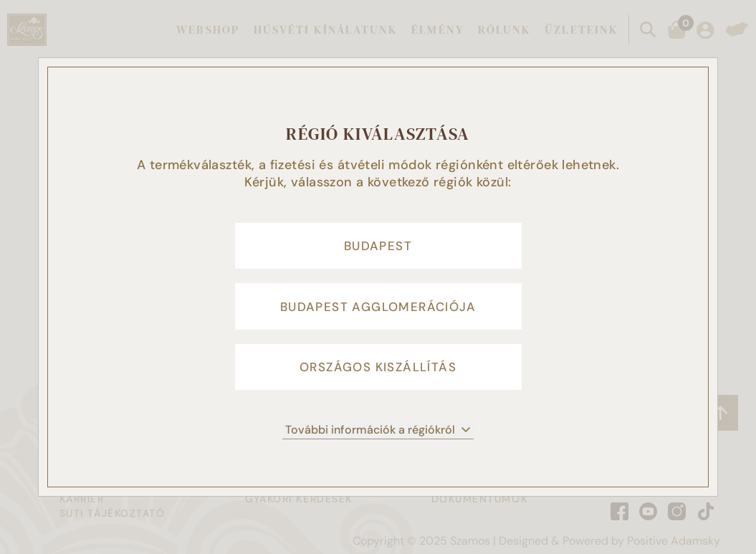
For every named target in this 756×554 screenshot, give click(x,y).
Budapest (378, 242)
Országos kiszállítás (378, 371)
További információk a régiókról (378, 436)
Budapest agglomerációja (378, 307)
